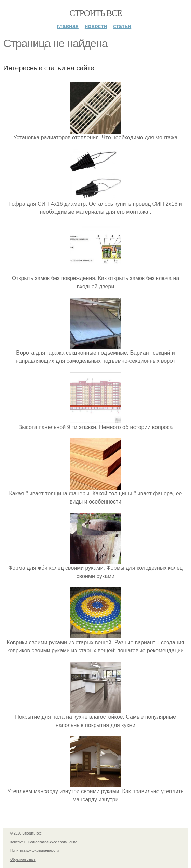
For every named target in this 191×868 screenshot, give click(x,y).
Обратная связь (23, 860)
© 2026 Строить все (26, 833)
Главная (68, 26)
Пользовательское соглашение (53, 842)
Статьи (122, 26)
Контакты (18, 842)
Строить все (95, 13)
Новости (96, 26)
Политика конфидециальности (35, 850)
